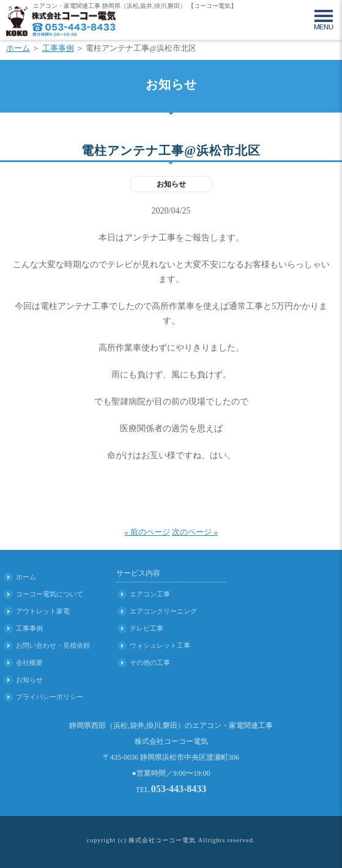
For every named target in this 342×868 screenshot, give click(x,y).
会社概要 (29, 662)
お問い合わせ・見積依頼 (53, 645)
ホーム (18, 48)
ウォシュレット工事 (160, 645)
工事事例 (58, 48)
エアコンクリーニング (163, 611)
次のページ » (195, 532)
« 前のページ (147, 532)
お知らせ (29, 680)
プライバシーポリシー (50, 697)
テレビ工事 (147, 628)
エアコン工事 (150, 594)
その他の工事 (150, 662)
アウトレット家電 (43, 611)
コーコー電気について (50, 594)
